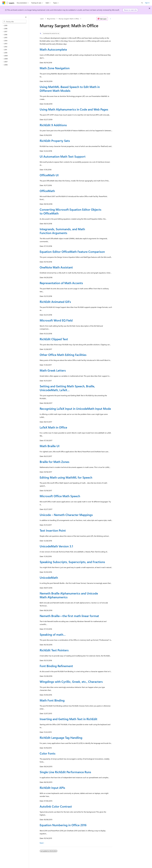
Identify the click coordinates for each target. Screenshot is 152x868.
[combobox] (14, 22)
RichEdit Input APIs (52, 788)
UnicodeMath (49, 577)
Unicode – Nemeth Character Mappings (66, 515)
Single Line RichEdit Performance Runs (65, 772)
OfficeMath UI (49, 175)
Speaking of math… (53, 634)
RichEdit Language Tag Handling (61, 738)
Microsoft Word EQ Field (56, 320)
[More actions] (110, 19)
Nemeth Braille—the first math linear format (69, 616)
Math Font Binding (52, 700)
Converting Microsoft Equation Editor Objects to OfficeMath (71, 211)
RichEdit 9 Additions (53, 125)
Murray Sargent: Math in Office (69, 19)
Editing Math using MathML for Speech (66, 477)
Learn (42, 19)
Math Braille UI (50, 446)
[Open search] (142, 3)
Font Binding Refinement (56, 666)
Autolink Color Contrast (56, 806)
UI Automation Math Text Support (63, 156)
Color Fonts (48, 753)
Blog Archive (51, 19)
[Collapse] (26, 17)
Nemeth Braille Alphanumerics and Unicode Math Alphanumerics (69, 595)
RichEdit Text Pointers (54, 650)
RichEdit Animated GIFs (55, 302)
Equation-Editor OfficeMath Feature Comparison (72, 252)
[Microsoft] (4, 3)
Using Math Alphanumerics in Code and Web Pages (74, 109)
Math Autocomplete (53, 49)
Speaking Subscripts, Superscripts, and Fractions (72, 562)
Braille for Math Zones (55, 462)
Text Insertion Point (53, 530)
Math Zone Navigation (55, 68)
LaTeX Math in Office (53, 427)
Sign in (147, 3)
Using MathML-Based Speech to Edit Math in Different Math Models (70, 89)
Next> (42, 843)
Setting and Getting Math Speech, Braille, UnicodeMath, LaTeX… (67, 388)
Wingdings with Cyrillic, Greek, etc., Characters (71, 682)
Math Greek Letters (53, 370)
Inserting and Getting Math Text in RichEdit (69, 719)
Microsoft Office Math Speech (60, 496)
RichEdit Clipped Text (54, 339)
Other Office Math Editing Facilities (63, 355)
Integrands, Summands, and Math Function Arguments (62, 231)
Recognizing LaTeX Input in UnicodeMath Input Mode (75, 409)
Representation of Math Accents (61, 283)
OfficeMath (47, 191)
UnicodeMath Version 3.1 (56, 546)
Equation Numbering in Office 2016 (63, 825)
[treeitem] (15, 26)
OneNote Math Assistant (56, 267)
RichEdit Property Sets (55, 141)
